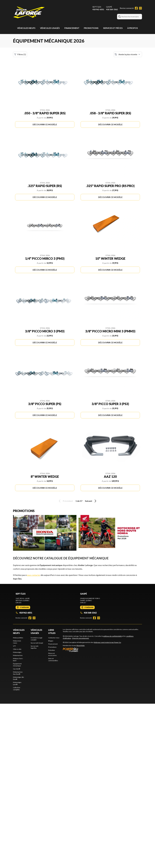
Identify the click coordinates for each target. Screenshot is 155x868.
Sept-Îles (97, 7)
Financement (72, 28)
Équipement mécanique (17, 665)
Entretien (52, 650)
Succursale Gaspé (37, 643)
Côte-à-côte (17, 649)
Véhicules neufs (26, 28)
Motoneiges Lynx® (17, 683)
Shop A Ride (80, 645)
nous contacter (34, 575)
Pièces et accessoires (52, 654)
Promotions (91, 28)
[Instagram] (140, 8)
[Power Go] (92, 650)
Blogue (51, 641)
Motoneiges (17, 652)
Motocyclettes (18, 638)
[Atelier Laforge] (29, 13)
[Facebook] (136, 8)
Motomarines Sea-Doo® (18, 673)
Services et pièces (113, 28)
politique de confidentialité (113, 636)
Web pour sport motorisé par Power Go (107, 642)
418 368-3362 (112, 9)
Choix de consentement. (80, 638)
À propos (133, 28)
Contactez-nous (54, 638)
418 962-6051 (98, 9)
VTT (14, 646)
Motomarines (18, 655)
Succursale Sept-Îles (35, 647)
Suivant (91, 501)
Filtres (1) (20, 54)
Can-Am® (17, 669)
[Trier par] (128, 54)
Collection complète (17, 689)
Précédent (65, 501)
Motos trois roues (17, 642)
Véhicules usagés (50, 28)
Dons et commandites (53, 660)
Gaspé (109, 7)
